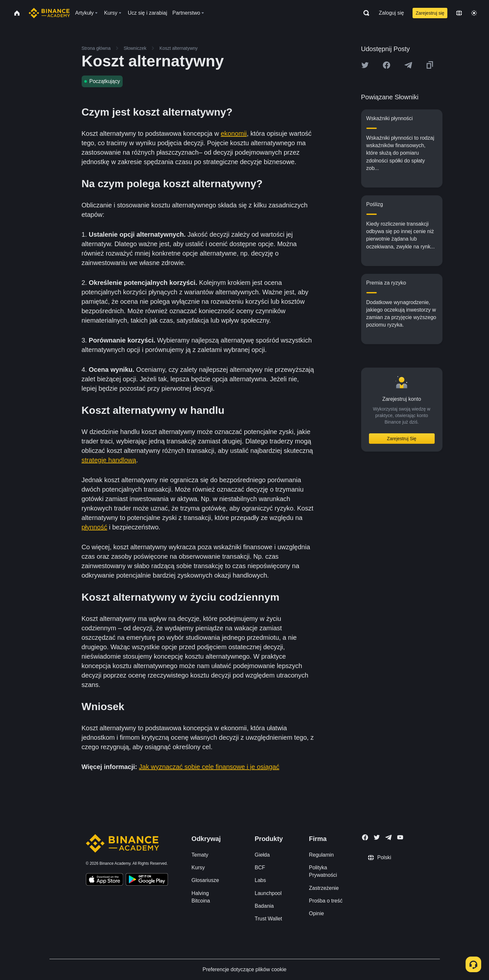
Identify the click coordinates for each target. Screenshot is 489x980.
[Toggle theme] (474, 13)
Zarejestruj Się (401, 439)
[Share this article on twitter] (365, 65)
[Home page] (49, 13)
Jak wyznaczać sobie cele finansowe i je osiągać (209, 767)
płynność (95, 527)
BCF (260, 868)
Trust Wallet (268, 919)
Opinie (316, 913)
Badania (264, 906)
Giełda (262, 855)
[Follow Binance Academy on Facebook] (365, 837)
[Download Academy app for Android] (147, 880)
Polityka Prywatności (323, 871)
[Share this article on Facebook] (387, 65)
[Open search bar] (364, 13)
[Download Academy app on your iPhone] (105, 880)
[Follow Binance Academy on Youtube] (400, 837)
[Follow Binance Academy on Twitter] (377, 837)
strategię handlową (109, 460)
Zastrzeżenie (324, 888)
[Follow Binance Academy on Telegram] (388, 837)
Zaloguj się (391, 13)
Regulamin (321, 855)
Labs (260, 880)
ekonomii (234, 133)
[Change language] (459, 13)
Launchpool (268, 893)
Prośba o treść (326, 901)
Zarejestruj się (430, 13)
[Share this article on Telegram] (408, 65)
